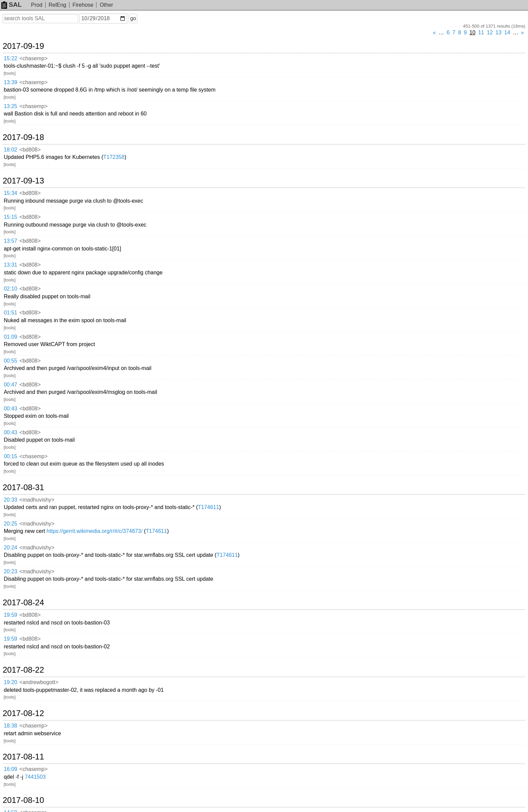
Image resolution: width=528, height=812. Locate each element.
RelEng (57, 5)
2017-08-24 (23, 603)
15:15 (10, 217)
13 (499, 32)
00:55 (10, 361)
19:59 (10, 615)
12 (490, 32)
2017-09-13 (23, 181)
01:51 (10, 313)
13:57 (10, 241)
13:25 (10, 106)
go (133, 18)
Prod (37, 5)
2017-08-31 (23, 487)
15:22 (10, 58)
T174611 (209, 507)
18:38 (10, 726)
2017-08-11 (23, 757)
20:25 (10, 524)
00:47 (10, 385)
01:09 (10, 337)
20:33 (10, 500)
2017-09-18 (23, 137)
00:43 (10, 409)
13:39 (10, 82)
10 (472, 32)
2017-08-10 (23, 800)
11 (481, 32)
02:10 (10, 289)
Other (106, 5)
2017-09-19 (23, 46)
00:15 (10, 456)
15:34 (10, 193)
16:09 (10, 769)
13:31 (10, 265)
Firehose (83, 5)
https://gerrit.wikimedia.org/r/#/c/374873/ (94, 531)
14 (507, 32)
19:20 (10, 682)
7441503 (35, 777)
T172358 (114, 157)
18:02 (10, 150)
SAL (11, 5)
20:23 (10, 571)
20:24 (10, 548)
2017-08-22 (23, 670)
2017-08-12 (23, 713)
